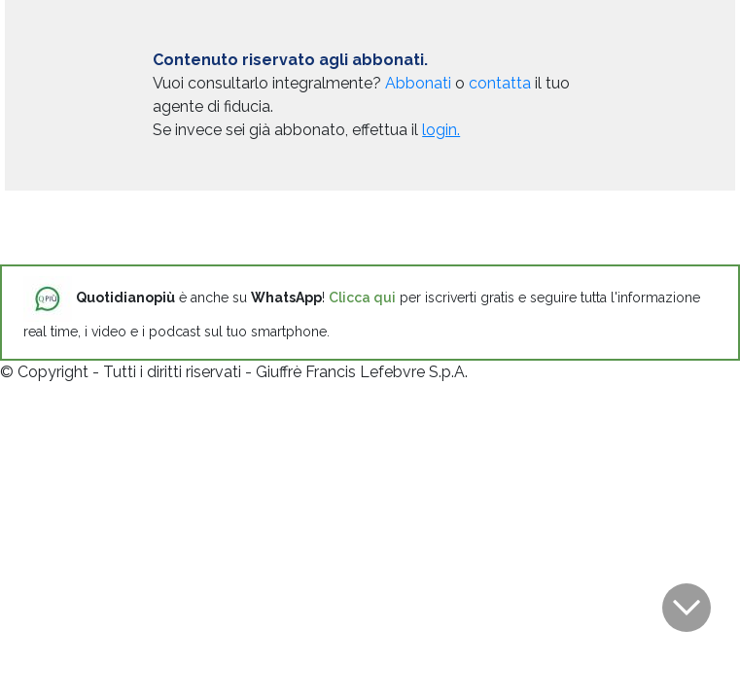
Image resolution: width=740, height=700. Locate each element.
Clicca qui (362, 297)
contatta (500, 83)
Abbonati (418, 83)
